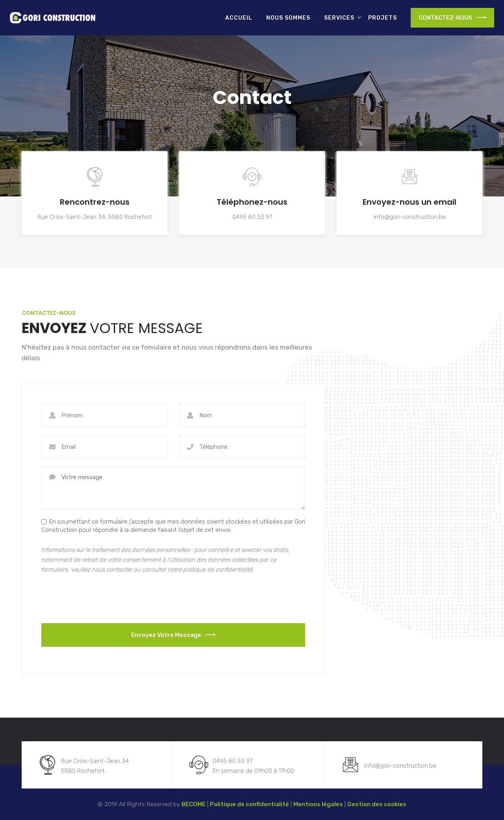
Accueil (239, 18)
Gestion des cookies (377, 804)
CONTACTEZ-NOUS (452, 18)
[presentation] (101, 598)
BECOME (194, 804)
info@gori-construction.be (410, 217)
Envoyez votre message (173, 635)
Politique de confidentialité (249, 804)
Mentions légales (318, 804)
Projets (383, 18)
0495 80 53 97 (252, 217)
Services (339, 18)
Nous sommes (288, 18)
